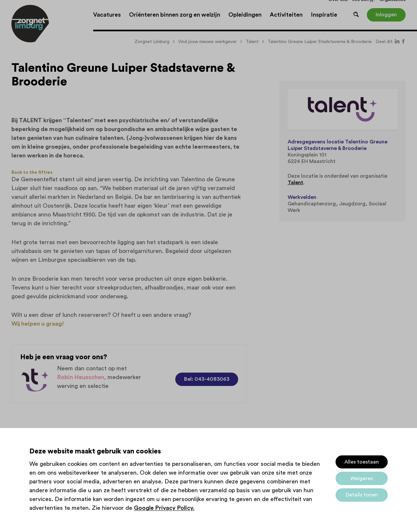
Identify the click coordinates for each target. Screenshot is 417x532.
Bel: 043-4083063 (207, 379)
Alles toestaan (362, 462)
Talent (295, 183)
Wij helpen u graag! (38, 324)
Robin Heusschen (81, 377)
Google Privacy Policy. (164, 508)
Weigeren (362, 479)
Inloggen (386, 15)
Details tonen (362, 495)
